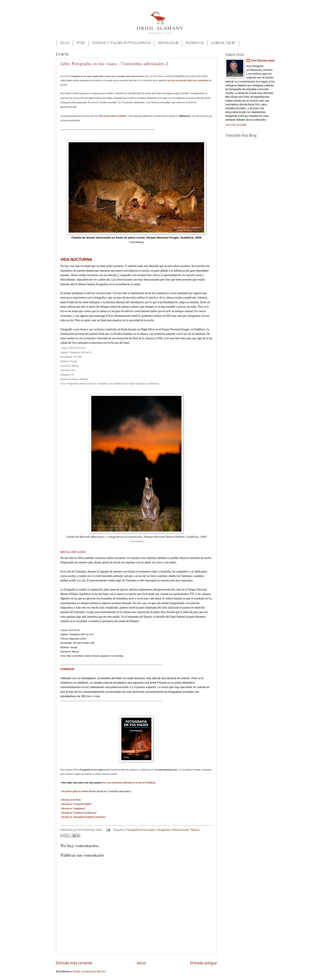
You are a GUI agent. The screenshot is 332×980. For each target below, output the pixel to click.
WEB (81, 43)
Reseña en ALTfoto (71, 800)
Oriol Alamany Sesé (262, 61)
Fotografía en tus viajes (140, 830)
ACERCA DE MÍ (223, 43)
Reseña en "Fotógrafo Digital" (77, 804)
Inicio (141, 963)
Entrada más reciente (74, 963)
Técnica (195, 830)
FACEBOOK (195, 43)
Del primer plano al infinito (75, 791)
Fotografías (163, 830)
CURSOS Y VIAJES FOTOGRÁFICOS (121, 43)
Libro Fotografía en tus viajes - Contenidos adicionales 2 (114, 64)
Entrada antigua (203, 963)
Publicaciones (180, 830)
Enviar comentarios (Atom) (89, 971)
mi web (164, 770)
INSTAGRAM (168, 43)
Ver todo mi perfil (236, 125)
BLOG (65, 43)
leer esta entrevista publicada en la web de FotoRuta (129, 783)
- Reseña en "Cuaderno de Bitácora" (79, 813)
